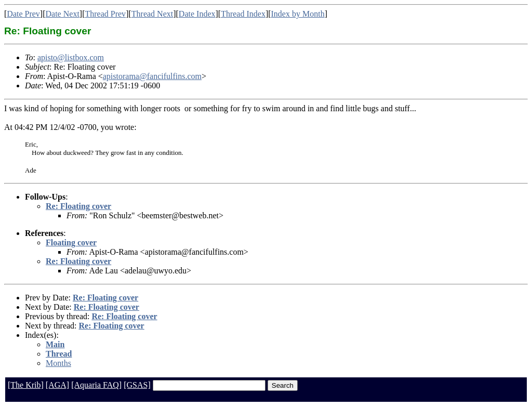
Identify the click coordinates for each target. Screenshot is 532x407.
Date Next (63, 14)
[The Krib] (26, 385)
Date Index (197, 14)
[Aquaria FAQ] (96, 385)
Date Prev (23, 14)
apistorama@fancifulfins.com (152, 76)
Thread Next (152, 14)
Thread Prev (105, 14)
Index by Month (298, 14)
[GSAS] (137, 385)
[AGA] (57, 385)
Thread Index (243, 14)
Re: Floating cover (78, 206)
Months (58, 363)
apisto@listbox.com (71, 57)
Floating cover (71, 242)
